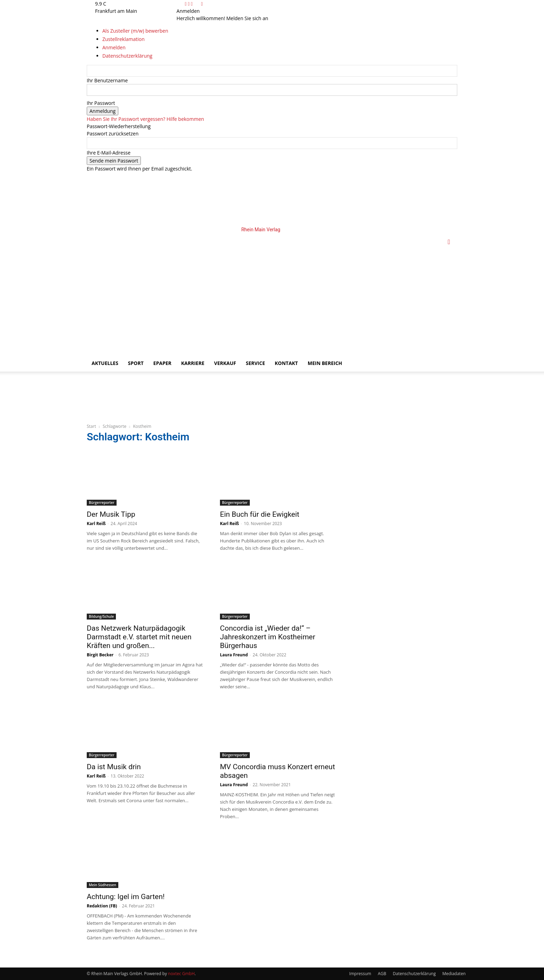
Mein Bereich (325, 363)
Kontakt (286, 363)
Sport (136, 363)
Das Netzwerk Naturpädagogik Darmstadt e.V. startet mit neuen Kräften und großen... (139, 637)
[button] (449, 242)
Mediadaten (454, 974)
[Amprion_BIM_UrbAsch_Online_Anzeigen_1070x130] (182, 412)
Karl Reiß (96, 524)
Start (91, 426)
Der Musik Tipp (111, 514)
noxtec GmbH (181, 974)
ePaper (162, 363)
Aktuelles (105, 363)
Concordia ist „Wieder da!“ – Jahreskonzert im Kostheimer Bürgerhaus (268, 637)
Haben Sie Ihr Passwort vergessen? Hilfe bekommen (145, 119)
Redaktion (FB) (102, 906)
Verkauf (225, 363)
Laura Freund (234, 655)
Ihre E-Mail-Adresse (109, 153)
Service (255, 363)
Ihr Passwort (101, 103)
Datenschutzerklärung (414, 974)
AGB (382, 974)
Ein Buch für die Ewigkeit (260, 514)
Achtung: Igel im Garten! (126, 897)
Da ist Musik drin (114, 767)
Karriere (193, 363)
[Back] (202, 4)
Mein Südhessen (103, 885)
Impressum (360, 974)
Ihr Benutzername (107, 80)
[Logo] (207, 290)
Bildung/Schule (101, 616)
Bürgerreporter (102, 503)
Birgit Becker (100, 655)
